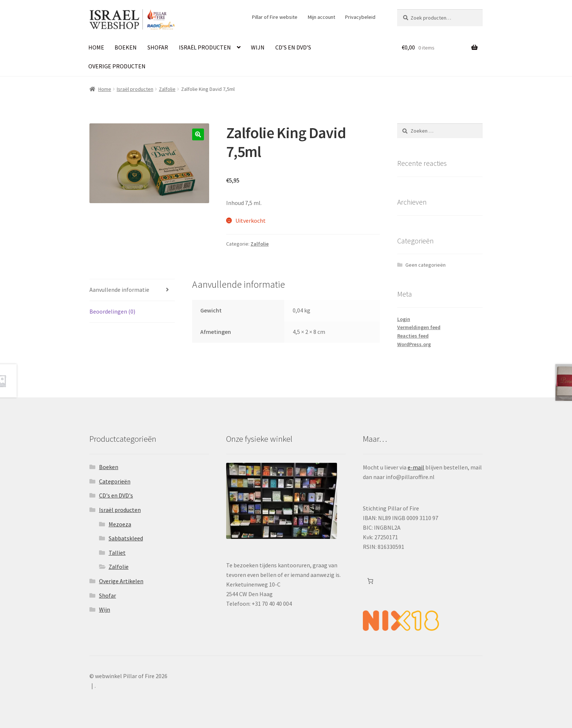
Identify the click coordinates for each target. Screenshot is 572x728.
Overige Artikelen (121, 581)
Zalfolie (167, 89)
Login (404, 319)
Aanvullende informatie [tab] (119, 290)
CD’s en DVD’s (293, 47)
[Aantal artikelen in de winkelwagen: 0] (370, 581)
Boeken (126, 47)
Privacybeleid (360, 17)
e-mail (416, 467)
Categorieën (115, 481)
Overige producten (117, 66)
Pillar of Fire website (275, 17)
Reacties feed (413, 336)
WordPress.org (414, 344)
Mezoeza (120, 524)
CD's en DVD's (116, 495)
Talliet (117, 553)
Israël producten (205, 47)
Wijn (258, 47)
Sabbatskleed (126, 538)
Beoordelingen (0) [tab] (112, 311)
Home (96, 47)
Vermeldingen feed (419, 327)
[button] (198, 134)
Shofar (158, 47)
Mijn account (321, 17)
